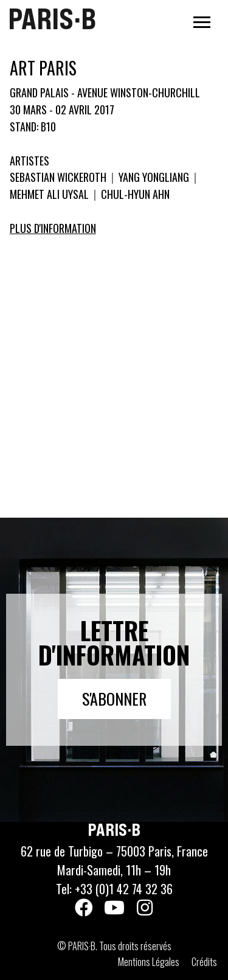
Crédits (204, 962)
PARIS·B (52, 19)
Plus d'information (53, 228)
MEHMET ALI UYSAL (50, 194)
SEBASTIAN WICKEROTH (59, 177)
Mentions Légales (149, 962)
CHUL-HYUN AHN (134, 194)
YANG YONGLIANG (154, 177)
